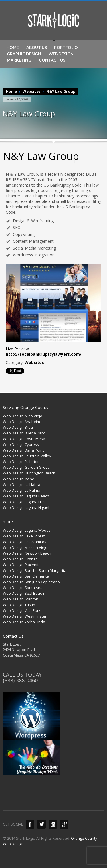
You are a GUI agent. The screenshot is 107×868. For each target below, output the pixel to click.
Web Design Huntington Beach (29, 473)
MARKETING (19, 60)
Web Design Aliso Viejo (23, 416)
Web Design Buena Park (24, 433)
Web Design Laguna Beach (26, 496)
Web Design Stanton (21, 599)
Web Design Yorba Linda (24, 622)
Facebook (30, 824)
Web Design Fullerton (21, 462)
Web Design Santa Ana (23, 588)
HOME (13, 48)
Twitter (41, 824)
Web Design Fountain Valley (27, 456)
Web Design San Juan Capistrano (31, 582)
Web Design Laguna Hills (24, 502)
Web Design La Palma (22, 490)
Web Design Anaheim (21, 422)
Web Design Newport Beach (27, 553)
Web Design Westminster (25, 616)
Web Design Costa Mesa (24, 439)
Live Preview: (44, 351)
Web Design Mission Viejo (25, 547)
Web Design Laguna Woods (27, 530)
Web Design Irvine (19, 479)
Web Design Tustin (19, 605)
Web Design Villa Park (22, 610)
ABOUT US (37, 48)
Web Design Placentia (22, 565)
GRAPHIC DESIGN (24, 54)
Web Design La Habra (22, 485)
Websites (32, 91)
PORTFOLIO (66, 48)
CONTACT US (52, 60)
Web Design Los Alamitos (25, 542)
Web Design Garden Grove (26, 467)
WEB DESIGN (61, 54)
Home (11, 91)
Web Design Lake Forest (24, 536)
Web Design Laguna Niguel (26, 507)
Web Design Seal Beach (23, 593)
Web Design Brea (18, 427)
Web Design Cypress (21, 444)
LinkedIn (53, 824)
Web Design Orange (20, 559)
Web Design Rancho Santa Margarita (35, 570)
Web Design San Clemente (26, 576)
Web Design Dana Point (23, 450)
